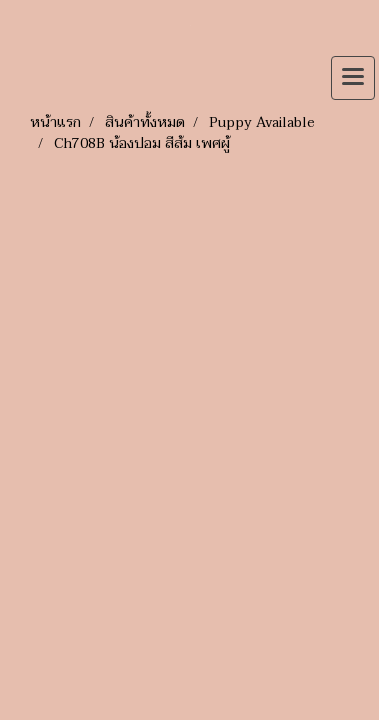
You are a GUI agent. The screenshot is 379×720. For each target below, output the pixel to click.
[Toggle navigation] (353, 78)
